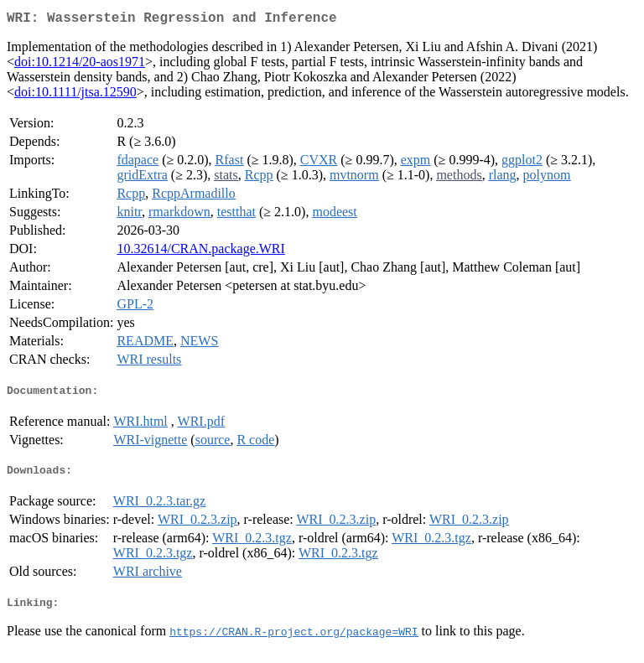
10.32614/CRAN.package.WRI (200, 252)
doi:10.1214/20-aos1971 (80, 65)
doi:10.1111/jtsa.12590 (75, 95)
